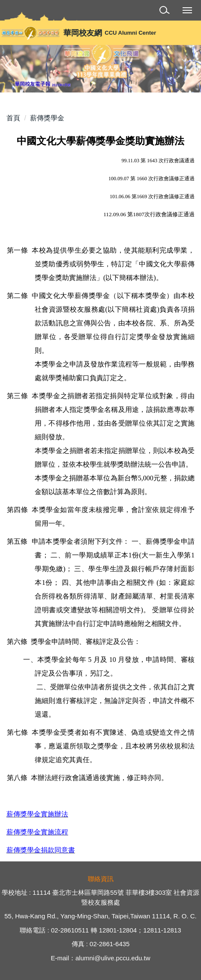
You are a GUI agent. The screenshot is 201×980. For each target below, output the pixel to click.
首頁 (13, 118)
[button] (166, 11)
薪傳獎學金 (47, 118)
